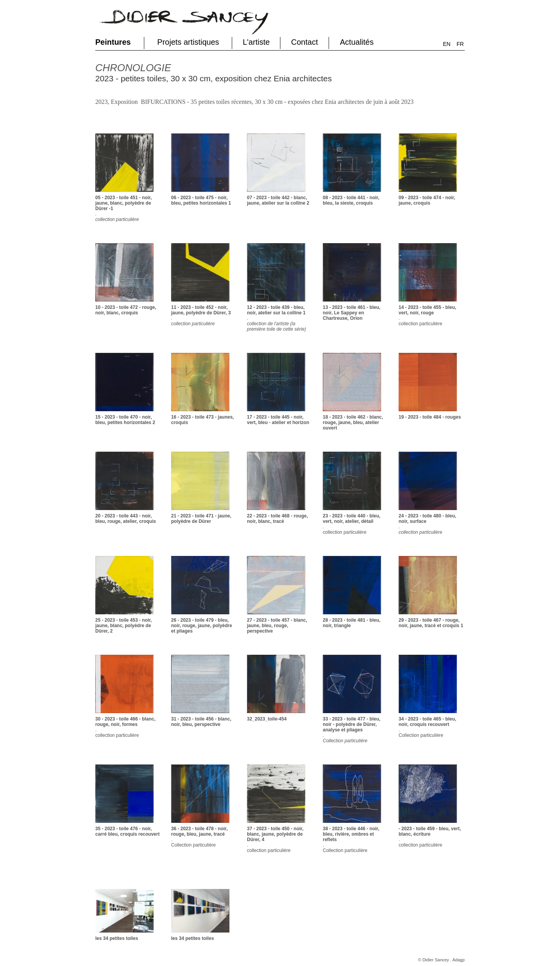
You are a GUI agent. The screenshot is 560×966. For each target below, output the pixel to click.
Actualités (357, 42)
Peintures (113, 42)
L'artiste (256, 42)
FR (460, 44)
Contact (305, 42)
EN (447, 44)
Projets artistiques (188, 42)
